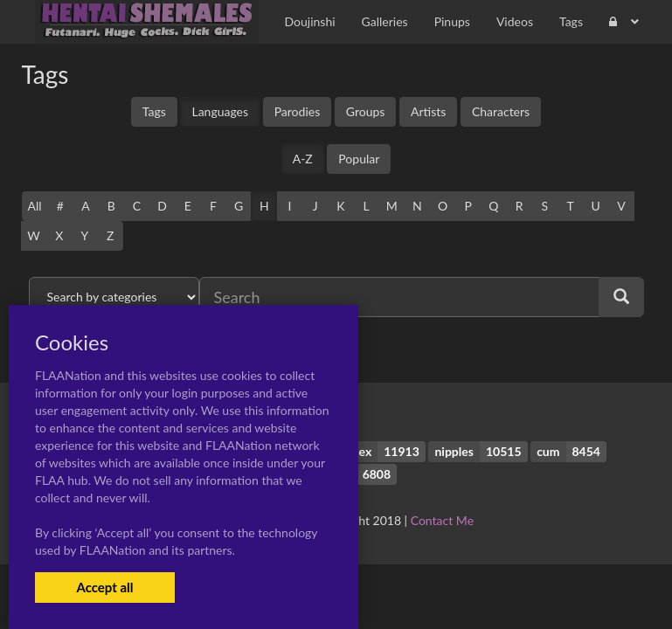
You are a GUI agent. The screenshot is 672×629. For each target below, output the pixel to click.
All (35, 206)
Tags (154, 111)
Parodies (298, 111)
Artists (428, 111)
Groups (366, 111)
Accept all (104, 587)
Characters (501, 111)
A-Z (303, 159)
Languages (220, 111)
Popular (359, 159)
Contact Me (442, 520)
